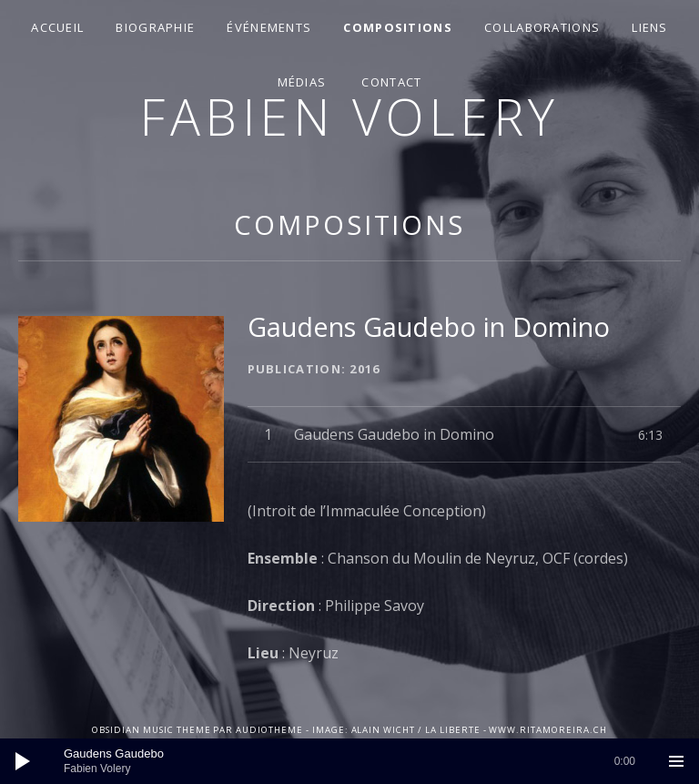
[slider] (349, 761)
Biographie (155, 27)
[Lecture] (23, 761)
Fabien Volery (349, 116)
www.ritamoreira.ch (547, 730)
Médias (302, 82)
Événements (269, 27)
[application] (349, 761)
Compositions (398, 27)
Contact (391, 82)
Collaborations (542, 27)
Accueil (57, 27)
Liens (650, 27)
